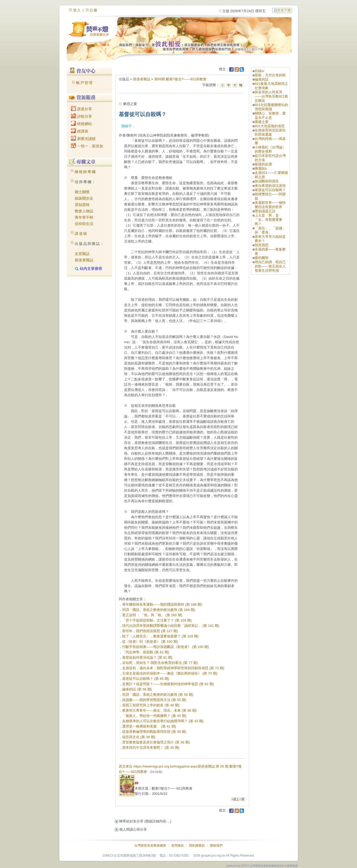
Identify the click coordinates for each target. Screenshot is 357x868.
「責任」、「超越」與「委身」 (270, 230)
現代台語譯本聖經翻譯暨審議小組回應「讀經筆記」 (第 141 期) (171, 626)
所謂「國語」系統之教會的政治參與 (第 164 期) (159, 610)
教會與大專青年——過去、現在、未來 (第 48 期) (159, 710)
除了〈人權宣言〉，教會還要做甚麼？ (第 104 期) (160, 636)
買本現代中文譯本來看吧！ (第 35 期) (151, 748)
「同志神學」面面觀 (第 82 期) (146, 652)
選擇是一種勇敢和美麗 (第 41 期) (149, 726)
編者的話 (262, 79)
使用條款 (178, 845)
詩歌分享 (81, 116)
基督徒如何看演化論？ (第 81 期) (147, 657)
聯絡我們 (216, 845)
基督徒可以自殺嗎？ (270, 190)
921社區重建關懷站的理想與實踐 (271, 107)
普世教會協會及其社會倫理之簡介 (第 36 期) (156, 742)
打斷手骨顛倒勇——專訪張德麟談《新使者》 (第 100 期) (166, 647)
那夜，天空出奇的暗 (270, 75)
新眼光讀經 (83, 139)
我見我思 (262, 245)
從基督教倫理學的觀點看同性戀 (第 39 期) (154, 732)
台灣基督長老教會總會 (150, 845)
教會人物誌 (84, 211)
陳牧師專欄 (85, 172)
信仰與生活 (84, 224)
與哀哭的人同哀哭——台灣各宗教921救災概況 (271, 96)
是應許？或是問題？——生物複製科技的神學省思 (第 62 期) (168, 684)
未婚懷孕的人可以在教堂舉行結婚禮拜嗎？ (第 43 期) (163, 721)
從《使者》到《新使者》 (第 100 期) (150, 642)
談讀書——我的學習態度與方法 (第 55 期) (154, 700)
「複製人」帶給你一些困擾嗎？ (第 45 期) (154, 716)
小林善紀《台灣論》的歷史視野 (270, 149)
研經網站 (81, 124)
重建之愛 (262, 122)
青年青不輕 (84, 217)
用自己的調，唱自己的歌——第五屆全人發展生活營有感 (270, 266)
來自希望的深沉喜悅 (270, 186)
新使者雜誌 (84, 260)
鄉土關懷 (82, 192)
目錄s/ (259, 71)
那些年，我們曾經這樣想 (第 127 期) (150, 631)
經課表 (80, 131)
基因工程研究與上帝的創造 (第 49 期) (151, 705)
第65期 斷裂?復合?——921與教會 (180, 79)
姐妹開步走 (84, 198)
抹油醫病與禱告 (267, 181)
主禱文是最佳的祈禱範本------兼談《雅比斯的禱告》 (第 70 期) (170, 673)
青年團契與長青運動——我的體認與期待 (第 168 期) (162, 604)
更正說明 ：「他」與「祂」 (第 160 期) (152, 615)
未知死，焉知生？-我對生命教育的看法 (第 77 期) (160, 663)
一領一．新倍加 (87, 146)
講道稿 (81, 233)
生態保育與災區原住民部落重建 (270, 132)
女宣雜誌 (82, 254)
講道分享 (81, 109)
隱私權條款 (197, 845)
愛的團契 (262, 258)
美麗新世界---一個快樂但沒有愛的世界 (270, 205)
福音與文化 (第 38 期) (139, 737)
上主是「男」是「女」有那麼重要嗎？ (268, 220)
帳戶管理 (85, 83)
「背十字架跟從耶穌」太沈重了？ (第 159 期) (157, 620)
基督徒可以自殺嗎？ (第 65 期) (146, 679)
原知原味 (82, 205)
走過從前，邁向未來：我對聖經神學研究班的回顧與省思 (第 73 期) (173, 668)
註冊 (94, 10)
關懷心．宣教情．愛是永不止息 (270, 115)
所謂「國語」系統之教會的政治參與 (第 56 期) (158, 695)
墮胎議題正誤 (265, 211)
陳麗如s (261, 168)
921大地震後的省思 (270, 126)
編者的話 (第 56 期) (137, 689)
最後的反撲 (263, 164)
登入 (77, 10)
